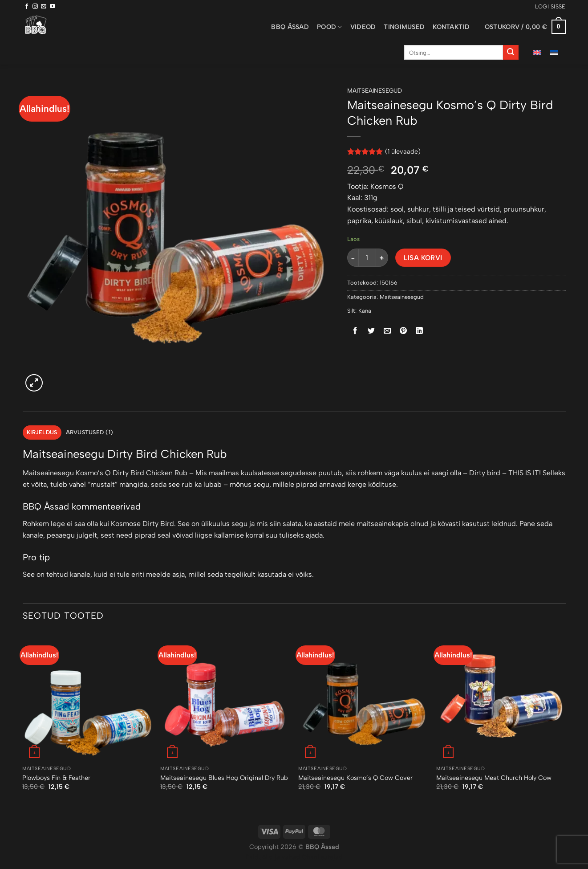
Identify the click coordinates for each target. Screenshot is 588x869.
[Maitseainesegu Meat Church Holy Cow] (501, 697)
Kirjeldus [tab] (42, 432)
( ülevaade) (403, 151)
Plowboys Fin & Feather (56, 778)
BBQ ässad (290, 27)
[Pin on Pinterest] (403, 331)
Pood (330, 27)
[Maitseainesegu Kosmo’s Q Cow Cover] (363, 697)
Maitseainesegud (375, 90)
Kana (365, 311)
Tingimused (404, 27)
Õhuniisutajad (321, 857)
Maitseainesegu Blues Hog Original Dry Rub (224, 778)
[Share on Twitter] (371, 331)
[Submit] (511, 53)
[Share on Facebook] (355, 331)
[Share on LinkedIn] (420, 331)
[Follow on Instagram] (35, 7)
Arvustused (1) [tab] (90, 432)
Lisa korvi (423, 258)
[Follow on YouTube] (53, 7)
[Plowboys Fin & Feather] (87, 697)
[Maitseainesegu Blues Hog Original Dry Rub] (225, 697)
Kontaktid (451, 27)
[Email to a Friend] (387, 331)
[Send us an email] (44, 7)
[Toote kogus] (367, 257)
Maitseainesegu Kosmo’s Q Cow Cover (355, 778)
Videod (363, 27)
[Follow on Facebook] (27, 7)
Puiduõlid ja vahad (273, 857)
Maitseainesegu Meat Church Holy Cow (494, 778)
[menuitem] (537, 52)
